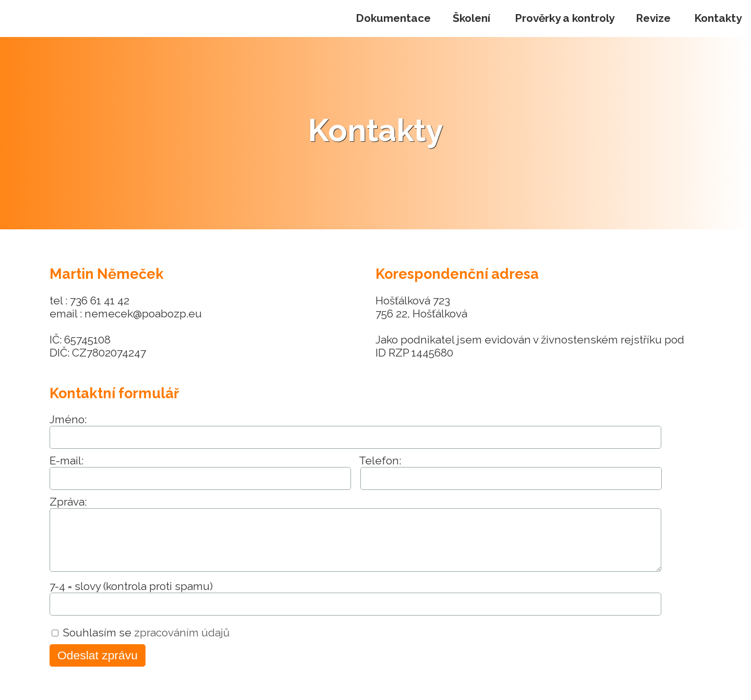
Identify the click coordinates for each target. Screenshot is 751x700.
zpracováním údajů (182, 633)
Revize (653, 18)
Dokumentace (393, 18)
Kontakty (718, 18)
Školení (471, 18)
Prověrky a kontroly (565, 18)
